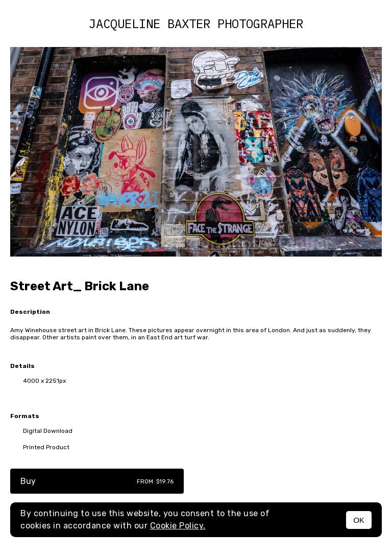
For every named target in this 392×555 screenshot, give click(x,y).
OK (359, 520)
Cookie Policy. (178, 526)
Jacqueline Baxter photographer (196, 24)
